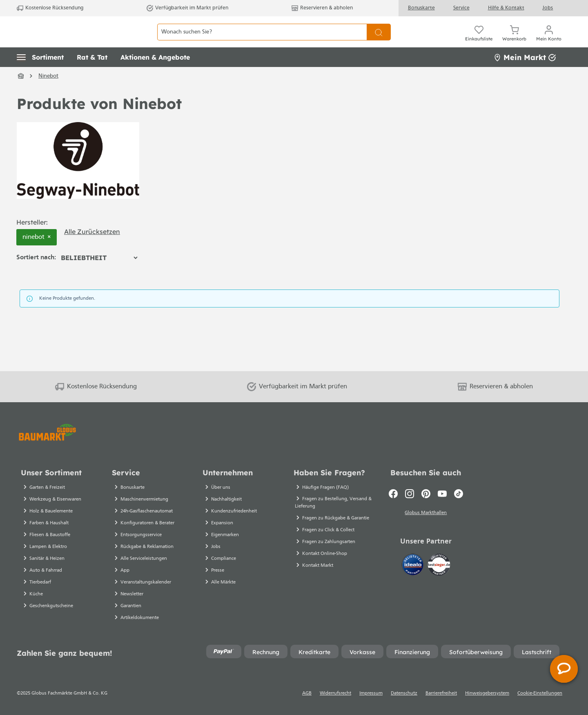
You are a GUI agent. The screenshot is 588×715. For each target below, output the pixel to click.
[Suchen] (379, 41)
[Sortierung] (99, 276)
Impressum (371, 693)
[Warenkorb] (514, 41)
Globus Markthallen (426, 514)
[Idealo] (414, 566)
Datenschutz (404, 693)
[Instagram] (410, 494)
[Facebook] (393, 494)
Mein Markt (525, 75)
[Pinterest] (426, 494)
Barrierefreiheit (441, 693)
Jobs (548, 8)
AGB (307, 693)
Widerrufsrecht (335, 693)
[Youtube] (442, 494)
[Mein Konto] (549, 41)
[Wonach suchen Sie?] (262, 41)
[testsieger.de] (439, 566)
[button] (40, 76)
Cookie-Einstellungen (540, 693)
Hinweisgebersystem (487, 693)
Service (461, 8)
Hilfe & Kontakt (506, 8)
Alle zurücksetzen (92, 249)
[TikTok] (459, 494)
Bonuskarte (421, 8)
